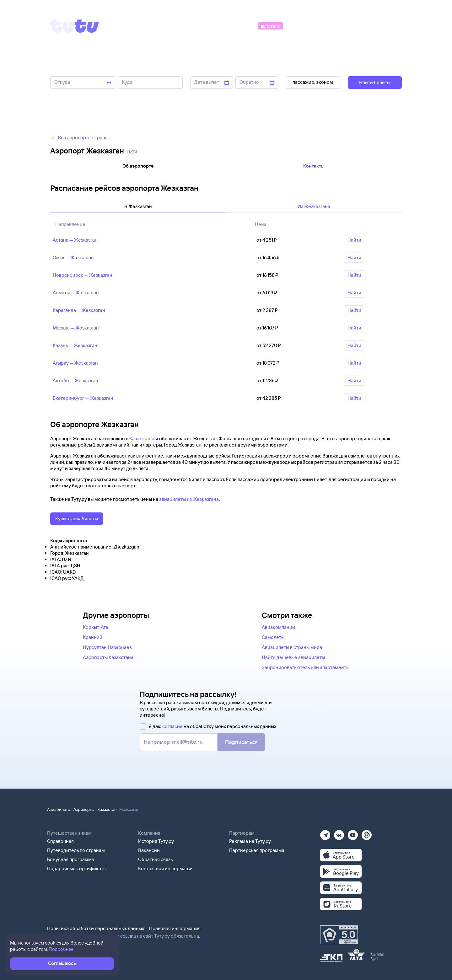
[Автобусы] (244, 26)
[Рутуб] (367, 833)
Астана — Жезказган (75, 240)
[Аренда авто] (355, 26)
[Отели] (270, 26)
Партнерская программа (257, 850)
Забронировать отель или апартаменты (306, 667)
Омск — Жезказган (73, 257)
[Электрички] (299, 26)
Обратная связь (156, 859)
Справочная (60, 841)
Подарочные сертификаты (77, 868)
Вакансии (149, 850)
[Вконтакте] (339, 833)
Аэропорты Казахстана (108, 657)
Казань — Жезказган (75, 345)
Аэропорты (84, 809)
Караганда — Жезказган (79, 310)
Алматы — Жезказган (76, 293)
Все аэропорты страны (79, 138)
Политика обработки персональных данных (96, 928)
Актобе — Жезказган (75, 380)
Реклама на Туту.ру (250, 841)
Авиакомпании (278, 627)
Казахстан (107, 809)
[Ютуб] (353, 833)
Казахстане (142, 439)
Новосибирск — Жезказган (83, 275)
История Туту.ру (156, 841)
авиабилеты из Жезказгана (189, 499)
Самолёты (273, 637)
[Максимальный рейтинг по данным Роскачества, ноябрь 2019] (339, 935)
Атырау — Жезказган (75, 363)
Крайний (93, 637)
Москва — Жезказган (76, 328)
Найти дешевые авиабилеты (293, 657)
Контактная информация (166, 868)
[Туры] (327, 26)
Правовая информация (175, 928)
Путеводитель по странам (76, 850)
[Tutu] (75, 26)
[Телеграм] (325, 833)
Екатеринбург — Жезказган (83, 398)
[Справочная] (389, 26)
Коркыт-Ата (96, 627)
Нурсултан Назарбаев (107, 647)
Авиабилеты (59, 809)
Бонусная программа (71, 859)
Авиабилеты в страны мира (292, 647)
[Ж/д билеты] (210, 26)
